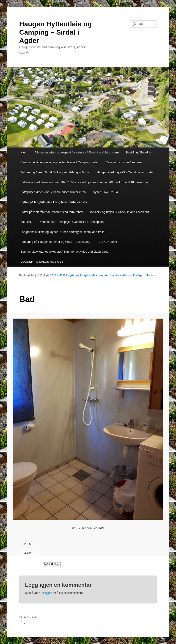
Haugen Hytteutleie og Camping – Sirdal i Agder (56, 32)
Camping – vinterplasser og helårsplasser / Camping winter (59, 162)
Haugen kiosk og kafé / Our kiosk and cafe (125, 172)
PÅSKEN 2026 (107, 242)
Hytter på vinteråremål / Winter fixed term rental (52, 212)
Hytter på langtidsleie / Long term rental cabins (54, 202)
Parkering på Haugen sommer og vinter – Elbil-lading (55, 242)
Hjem (24, 152)
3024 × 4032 (58, 276)
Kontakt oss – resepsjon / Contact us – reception (72, 222)
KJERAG (26, 222)
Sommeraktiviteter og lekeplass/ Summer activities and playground (64, 252)
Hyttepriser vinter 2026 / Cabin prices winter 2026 (53, 192)
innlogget (47, 593)
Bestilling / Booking (138, 152)
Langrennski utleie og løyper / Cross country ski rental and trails (62, 232)
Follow (52, 565)
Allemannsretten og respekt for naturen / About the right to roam (77, 152)
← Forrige (136, 276)
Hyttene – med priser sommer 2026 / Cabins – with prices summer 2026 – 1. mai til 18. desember (85, 182)
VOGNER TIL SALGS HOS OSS (42, 262)
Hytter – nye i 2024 (105, 192)
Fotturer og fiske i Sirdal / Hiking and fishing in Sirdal (55, 172)
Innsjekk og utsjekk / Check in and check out (120, 212)
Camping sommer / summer (124, 162)
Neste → (151, 276)
